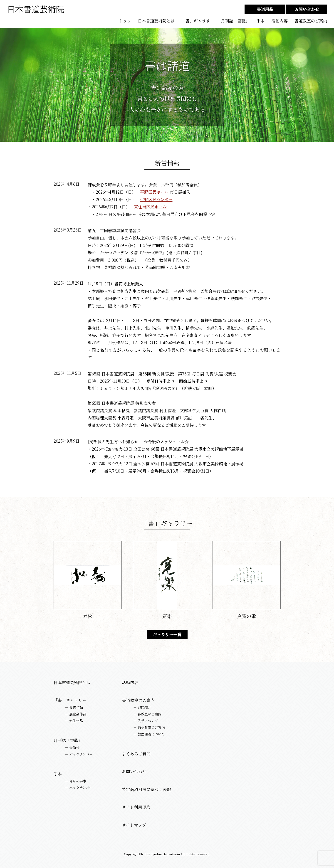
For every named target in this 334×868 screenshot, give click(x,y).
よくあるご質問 (136, 754)
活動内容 (280, 21)
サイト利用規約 (136, 807)
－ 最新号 (72, 747)
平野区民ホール (154, 192)
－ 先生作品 (74, 721)
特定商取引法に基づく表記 (146, 789)
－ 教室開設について (149, 734)
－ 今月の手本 (76, 781)
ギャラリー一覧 (167, 634)
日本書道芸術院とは (156, 21)
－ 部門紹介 (142, 707)
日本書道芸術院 (35, 9)
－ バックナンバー (79, 754)
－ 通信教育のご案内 (149, 727)
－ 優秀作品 (74, 707)
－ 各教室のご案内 (147, 714)
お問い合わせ (307, 9)
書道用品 (265, 9)
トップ (125, 21)
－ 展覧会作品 (76, 714)
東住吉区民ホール (150, 207)
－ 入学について (146, 721)
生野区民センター (156, 199)
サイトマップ (134, 825)
